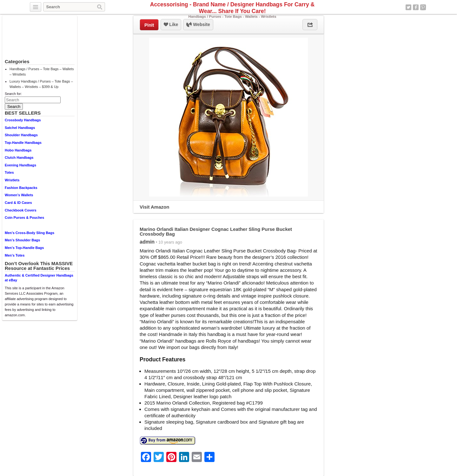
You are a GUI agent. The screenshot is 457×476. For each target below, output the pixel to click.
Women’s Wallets (19, 195)
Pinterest (423, 7)
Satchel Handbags (20, 128)
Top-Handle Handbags (23, 143)
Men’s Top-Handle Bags (24, 248)
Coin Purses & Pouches (24, 218)
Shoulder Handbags (21, 135)
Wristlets (12, 180)
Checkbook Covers (21, 210)
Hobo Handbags (18, 150)
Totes (9, 172)
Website (198, 25)
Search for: (13, 94)
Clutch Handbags (19, 158)
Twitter (408, 7)
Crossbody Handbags (23, 120)
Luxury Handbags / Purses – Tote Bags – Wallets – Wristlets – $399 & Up (41, 84)
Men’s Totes (15, 255)
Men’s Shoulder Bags (22, 240)
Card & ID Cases (18, 203)
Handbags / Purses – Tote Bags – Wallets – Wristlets (42, 72)
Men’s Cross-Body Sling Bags (30, 233)
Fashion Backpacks (21, 188)
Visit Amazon (154, 207)
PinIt (149, 25)
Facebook (416, 7)
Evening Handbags (20, 165)
